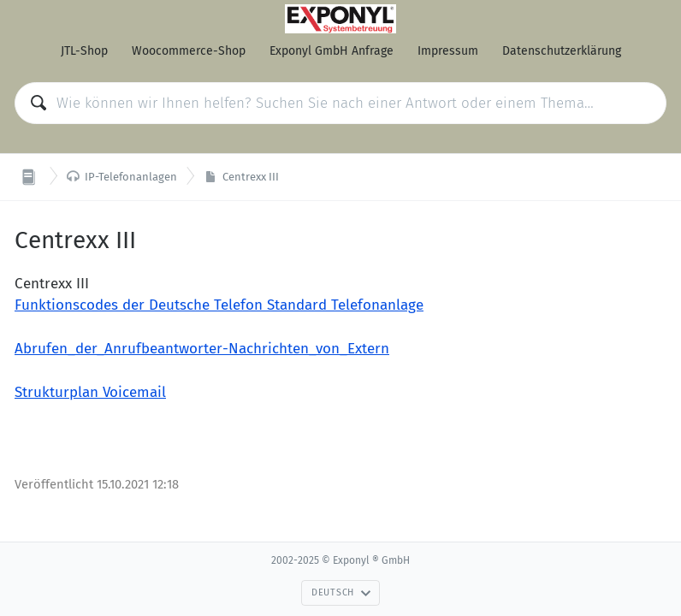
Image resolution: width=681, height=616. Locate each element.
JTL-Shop (84, 51)
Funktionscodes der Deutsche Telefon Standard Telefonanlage (219, 305)
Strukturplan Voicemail (90, 392)
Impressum (448, 51)
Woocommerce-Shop (189, 51)
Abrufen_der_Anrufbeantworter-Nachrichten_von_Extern (202, 349)
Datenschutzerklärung (562, 51)
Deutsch (341, 592)
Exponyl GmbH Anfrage (332, 51)
